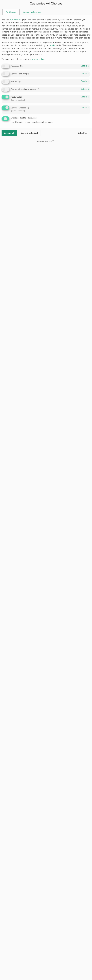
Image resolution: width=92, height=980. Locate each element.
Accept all (9, 133)
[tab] (11, 12)
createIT (50, 141)
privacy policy (38, 59)
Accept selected (29, 133)
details (85, 66)
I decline (83, 133)
